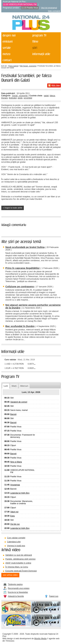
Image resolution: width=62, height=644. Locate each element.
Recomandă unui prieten (19, 588)
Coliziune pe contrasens (20, 286)
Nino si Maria (16, 462)
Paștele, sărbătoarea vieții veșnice (21, 559)
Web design (8, 639)
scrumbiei (28, 98)
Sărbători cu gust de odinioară (19, 555)
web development (23, 639)
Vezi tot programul (49, 8)
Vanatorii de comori (19, 402)
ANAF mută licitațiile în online (18, 563)
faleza (52, 96)
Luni (6, 386)
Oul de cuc (15, 524)
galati (46, 96)
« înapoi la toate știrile (13, 208)
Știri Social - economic (28, 66)
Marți (14, 386)
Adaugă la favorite (16, 596)
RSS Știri (56, 85)
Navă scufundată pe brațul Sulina (25, 247)
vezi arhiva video (10, 575)
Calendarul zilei (14, 542)
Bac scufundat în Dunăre (20, 326)
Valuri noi (14, 512)
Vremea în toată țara (16, 546)
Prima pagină (13, 66)
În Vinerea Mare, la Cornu (17, 567)
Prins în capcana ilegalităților (23, 268)
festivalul (13, 98)
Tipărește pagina (15, 584)
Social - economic (20, 96)
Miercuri (24, 386)
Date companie (54, 11)
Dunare (5, 98)
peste (20, 98)
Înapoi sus (54, 596)
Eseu (12, 516)
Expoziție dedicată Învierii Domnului (21, 571)
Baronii (13, 414)
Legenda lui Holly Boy (20, 493)
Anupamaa (15, 485)
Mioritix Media (40, 639)
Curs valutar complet (16, 538)
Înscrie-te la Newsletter (18, 592)
